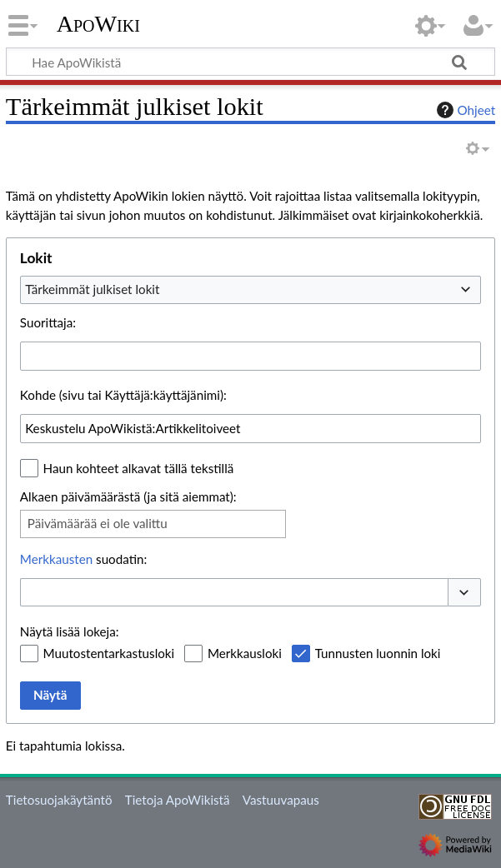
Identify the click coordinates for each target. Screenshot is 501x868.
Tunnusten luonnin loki (378, 653)
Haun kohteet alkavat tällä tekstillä (139, 468)
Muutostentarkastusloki (109, 653)
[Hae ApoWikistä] (250, 62)
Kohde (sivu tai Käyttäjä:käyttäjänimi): (123, 395)
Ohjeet (464, 110)
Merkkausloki (245, 653)
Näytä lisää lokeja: (70, 631)
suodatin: (83, 559)
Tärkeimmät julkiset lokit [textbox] (92, 289)
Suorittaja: (48, 322)
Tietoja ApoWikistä (178, 800)
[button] (464, 593)
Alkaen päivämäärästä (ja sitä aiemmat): (128, 496)
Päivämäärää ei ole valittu (98, 523)
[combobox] (250, 290)
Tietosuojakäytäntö (59, 800)
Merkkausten (56, 559)
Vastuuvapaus (281, 800)
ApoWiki (98, 24)
